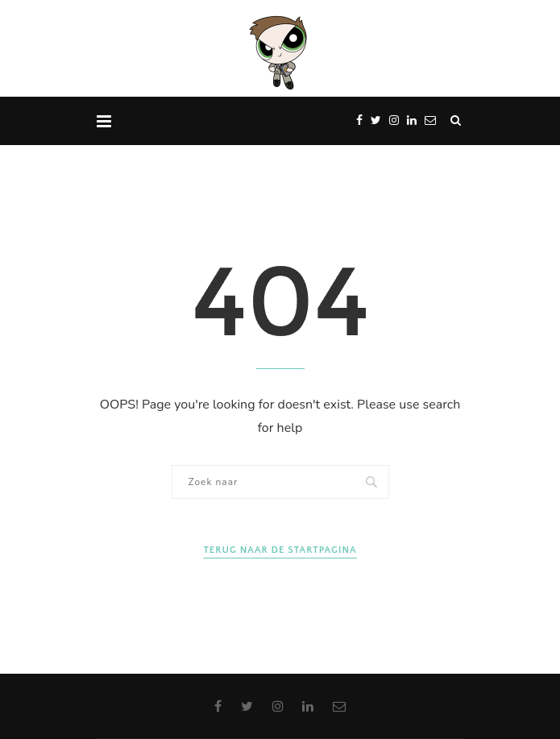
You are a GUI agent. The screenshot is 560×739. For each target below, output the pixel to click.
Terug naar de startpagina (280, 550)
